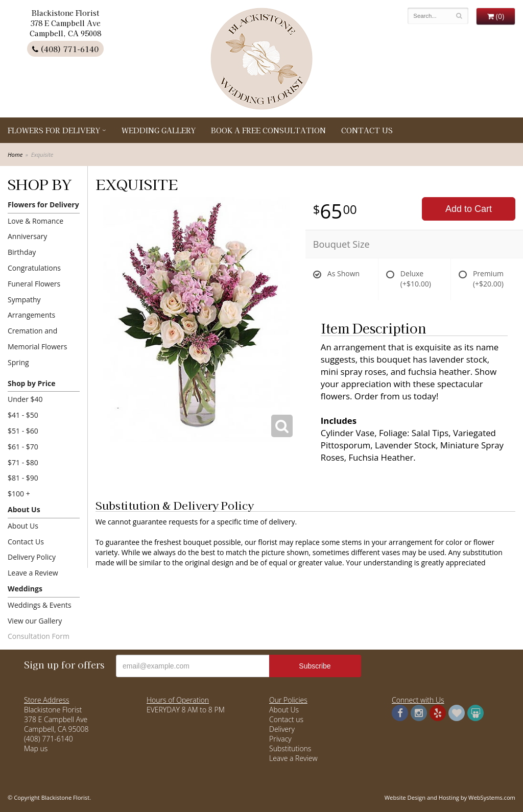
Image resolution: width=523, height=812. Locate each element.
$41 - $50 (23, 415)
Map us (36, 748)
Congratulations (34, 268)
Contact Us (367, 130)
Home (15, 154)
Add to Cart (469, 209)
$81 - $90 (23, 478)
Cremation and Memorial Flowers (37, 339)
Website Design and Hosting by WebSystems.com (450, 797)
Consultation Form (39, 636)
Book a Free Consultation (268, 130)
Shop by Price (31, 383)
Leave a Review (33, 573)
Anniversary (27, 236)
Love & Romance (35, 221)
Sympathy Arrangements (31, 307)
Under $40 (25, 399)
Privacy (280, 739)
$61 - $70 (23, 447)
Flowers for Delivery (54, 130)
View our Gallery (35, 621)
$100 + (19, 494)
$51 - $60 (23, 431)
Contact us (286, 719)
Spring (18, 362)
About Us (24, 509)
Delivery (282, 729)
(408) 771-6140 (65, 49)
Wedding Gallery (159, 130)
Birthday (22, 252)
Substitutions (290, 748)
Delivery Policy (32, 557)
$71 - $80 (23, 462)
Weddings (25, 589)
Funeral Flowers (34, 284)
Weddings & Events (40, 605)
